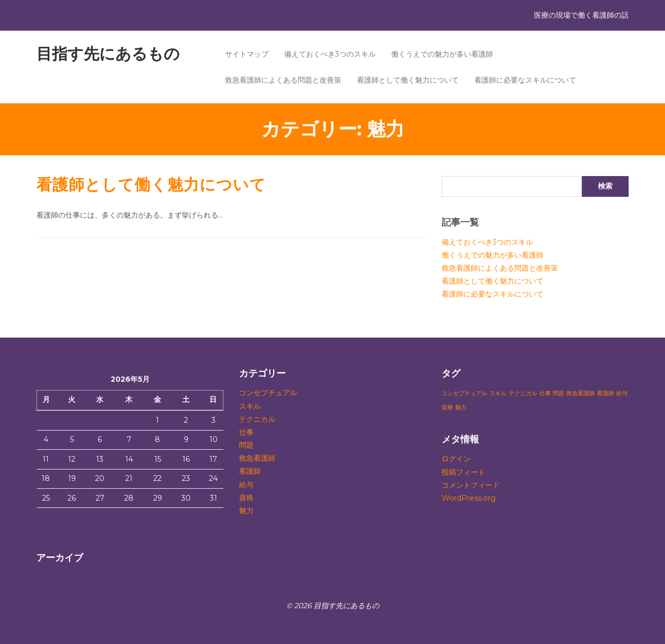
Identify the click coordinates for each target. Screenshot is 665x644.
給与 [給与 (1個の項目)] (622, 393)
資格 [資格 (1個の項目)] (447, 407)
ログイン (456, 459)
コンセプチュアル (268, 393)
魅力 (246, 511)
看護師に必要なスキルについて (525, 80)
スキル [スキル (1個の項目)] (498, 393)
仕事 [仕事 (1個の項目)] (545, 393)
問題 (246, 445)
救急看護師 (257, 458)
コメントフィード (471, 485)
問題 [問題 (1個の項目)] (558, 393)
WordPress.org (469, 498)
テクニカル (257, 419)
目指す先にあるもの (108, 54)
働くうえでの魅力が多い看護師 (442, 54)
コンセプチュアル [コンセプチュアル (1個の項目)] (464, 393)
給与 (246, 485)
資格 (246, 498)
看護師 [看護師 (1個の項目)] (606, 393)
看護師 (250, 471)
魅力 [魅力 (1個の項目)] (461, 407)
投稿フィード (463, 472)
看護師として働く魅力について (408, 80)
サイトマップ (247, 54)
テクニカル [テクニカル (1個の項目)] (523, 393)
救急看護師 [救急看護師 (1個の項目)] (581, 393)
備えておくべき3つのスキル (330, 54)
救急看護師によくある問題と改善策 (283, 80)
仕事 (246, 432)
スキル (250, 406)
